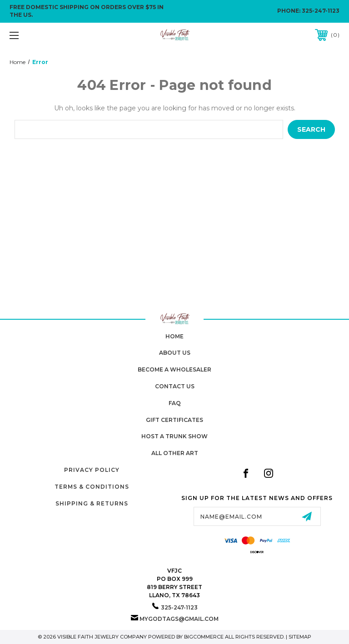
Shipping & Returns (92, 503)
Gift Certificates (174, 420)
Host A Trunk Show (174, 436)
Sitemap (300, 637)
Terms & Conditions (92, 487)
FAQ (175, 403)
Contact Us (175, 386)
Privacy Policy (92, 470)
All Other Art (175, 453)
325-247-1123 (321, 11)
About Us (175, 353)
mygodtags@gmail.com (179, 619)
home (174, 336)
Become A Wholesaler (174, 369)
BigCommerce (204, 637)
